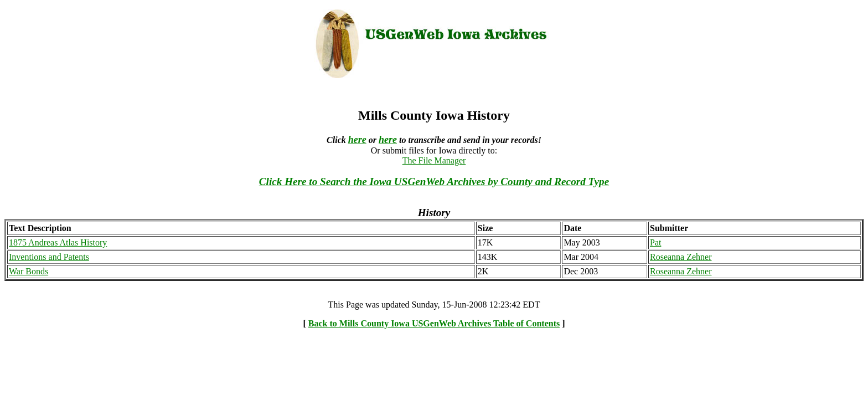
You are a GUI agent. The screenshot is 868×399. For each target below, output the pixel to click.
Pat (655, 242)
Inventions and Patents (49, 257)
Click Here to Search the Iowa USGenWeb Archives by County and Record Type (434, 181)
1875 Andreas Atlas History (58, 242)
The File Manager (434, 160)
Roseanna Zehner (681, 257)
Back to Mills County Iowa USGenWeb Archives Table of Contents (434, 323)
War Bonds (29, 271)
